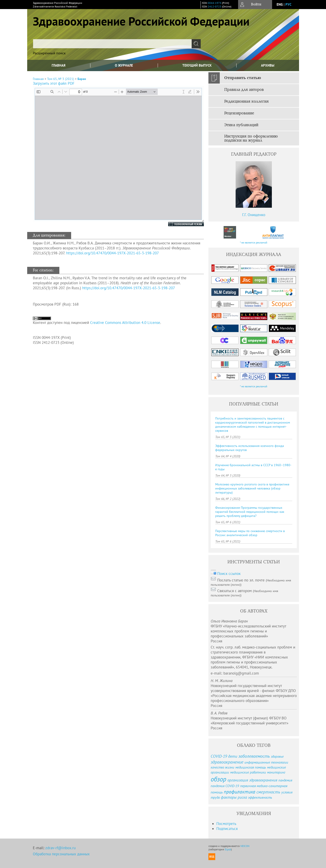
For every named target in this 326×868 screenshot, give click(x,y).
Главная (59, 65)
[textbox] (112, 44)
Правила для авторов (244, 90)
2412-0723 (215, 6)
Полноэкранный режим (181, 224)
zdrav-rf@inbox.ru (60, 848)
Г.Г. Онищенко (254, 215)
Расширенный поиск (49, 53)
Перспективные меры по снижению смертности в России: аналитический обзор (250, 533)
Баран (82, 79)
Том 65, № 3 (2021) (61, 79)
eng (280, 4)
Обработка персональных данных (61, 854)
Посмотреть (226, 824)
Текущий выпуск (197, 65)
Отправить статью (243, 78)
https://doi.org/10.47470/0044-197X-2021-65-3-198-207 (112, 253)
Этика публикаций (241, 125)
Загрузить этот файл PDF (54, 83)
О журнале (124, 65)
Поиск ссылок (229, 574)
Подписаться (227, 829)
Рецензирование (239, 113)
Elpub (228, 849)
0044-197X (215, 3)
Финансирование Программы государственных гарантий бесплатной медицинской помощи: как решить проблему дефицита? (250, 512)
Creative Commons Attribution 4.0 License (125, 323)
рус (288, 4)
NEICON (245, 846)
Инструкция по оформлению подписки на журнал (251, 138)
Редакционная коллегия (246, 101)
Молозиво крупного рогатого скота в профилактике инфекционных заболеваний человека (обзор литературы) (252, 488)
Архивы (268, 65)
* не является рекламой (254, 242)
